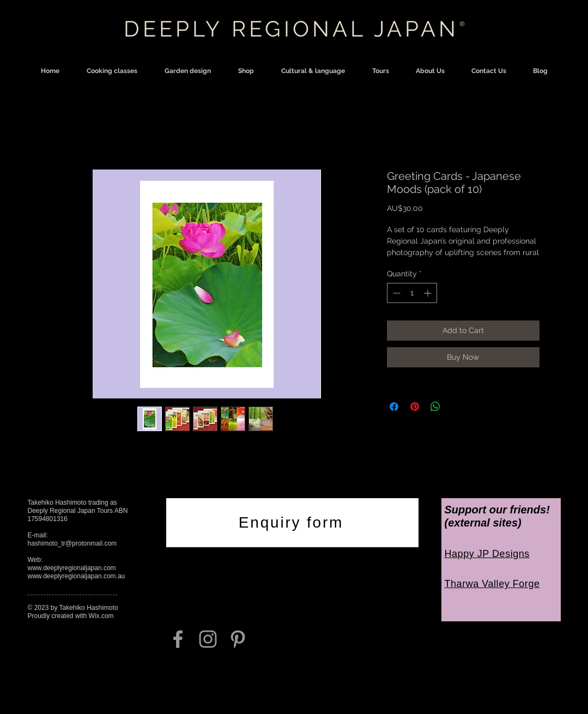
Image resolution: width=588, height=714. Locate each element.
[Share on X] (456, 407)
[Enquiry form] (292, 523)
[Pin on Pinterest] (415, 407)
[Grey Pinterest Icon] (238, 639)
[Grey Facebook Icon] (178, 639)
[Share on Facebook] (394, 407)
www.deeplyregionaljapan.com (72, 568)
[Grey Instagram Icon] (208, 639)
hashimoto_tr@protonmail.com (72, 543)
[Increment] (429, 293)
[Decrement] (395, 293)
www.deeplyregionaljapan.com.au (77, 576)
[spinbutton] (412, 293)
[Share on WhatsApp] (435, 407)
